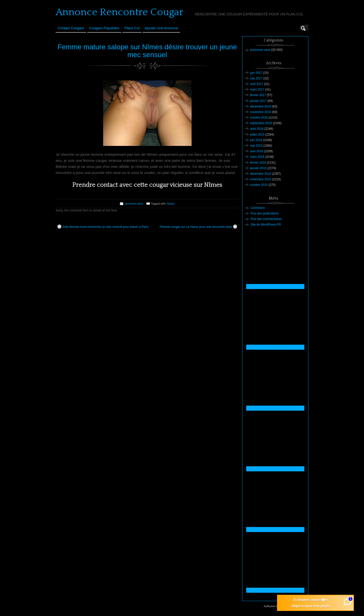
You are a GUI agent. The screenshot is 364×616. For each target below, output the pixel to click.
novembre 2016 (260, 112)
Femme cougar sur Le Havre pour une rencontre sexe (198, 227)
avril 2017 (257, 84)
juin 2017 (256, 73)
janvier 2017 (258, 101)
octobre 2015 (259, 185)
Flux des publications (265, 213)
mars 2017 (257, 90)
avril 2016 (257, 151)
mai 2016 (256, 146)
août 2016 (257, 129)
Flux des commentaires (266, 219)
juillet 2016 (257, 135)
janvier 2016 (258, 168)
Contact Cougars (71, 28)
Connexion (258, 208)
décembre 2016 (260, 106)
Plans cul (132, 28)
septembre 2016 (261, 123)
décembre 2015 (260, 174)
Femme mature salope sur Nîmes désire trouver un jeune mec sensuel (147, 51)
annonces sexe (134, 204)
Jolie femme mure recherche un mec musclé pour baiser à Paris (103, 227)
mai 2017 (256, 78)
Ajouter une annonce (161, 28)
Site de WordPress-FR (266, 225)
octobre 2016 (259, 118)
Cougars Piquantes (104, 28)
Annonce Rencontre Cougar (119, 12)
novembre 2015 (260, 179)
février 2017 (258, 95)
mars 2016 (257, 157)
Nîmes (171, 204)
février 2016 (258, 163)
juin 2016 (256, 140)
